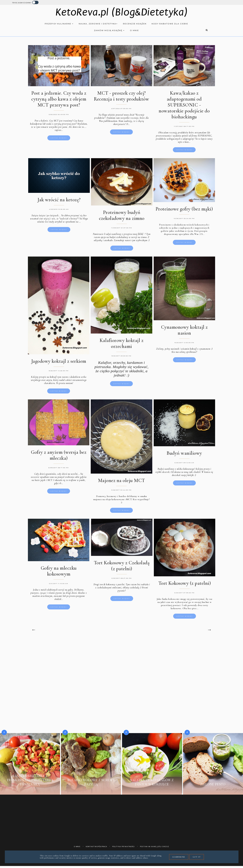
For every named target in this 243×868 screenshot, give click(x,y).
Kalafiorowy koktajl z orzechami (122, 344)
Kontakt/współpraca (96, 848)
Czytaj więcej (59, 139)
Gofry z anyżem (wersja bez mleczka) (59, 455)
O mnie (134, 31)
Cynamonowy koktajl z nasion (184, 330)
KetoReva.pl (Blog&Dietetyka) (121, 12)
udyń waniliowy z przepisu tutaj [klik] (125, 234)
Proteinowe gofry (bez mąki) (184, 209)
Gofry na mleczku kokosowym (59, 571)
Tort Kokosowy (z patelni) (185, 584)
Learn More (179, 857)
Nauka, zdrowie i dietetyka (98, 24)
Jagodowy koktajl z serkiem (59, 361)
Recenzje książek (135, 24)
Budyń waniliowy (184, 453)
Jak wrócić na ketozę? (59, 199)
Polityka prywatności (123, 848)
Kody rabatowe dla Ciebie (170, 24)
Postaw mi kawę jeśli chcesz (155, 848)
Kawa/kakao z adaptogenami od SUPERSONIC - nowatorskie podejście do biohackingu (184, 106)
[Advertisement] (121, 668)
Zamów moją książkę (109, 31)
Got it (197, 857)
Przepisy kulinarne (59, 24)
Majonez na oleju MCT (121, 481)
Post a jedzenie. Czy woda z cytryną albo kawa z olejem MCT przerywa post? (59, 100)
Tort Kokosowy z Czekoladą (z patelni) (122, 566)
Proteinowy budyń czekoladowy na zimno (122, 215)
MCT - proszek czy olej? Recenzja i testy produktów (121, 96)
